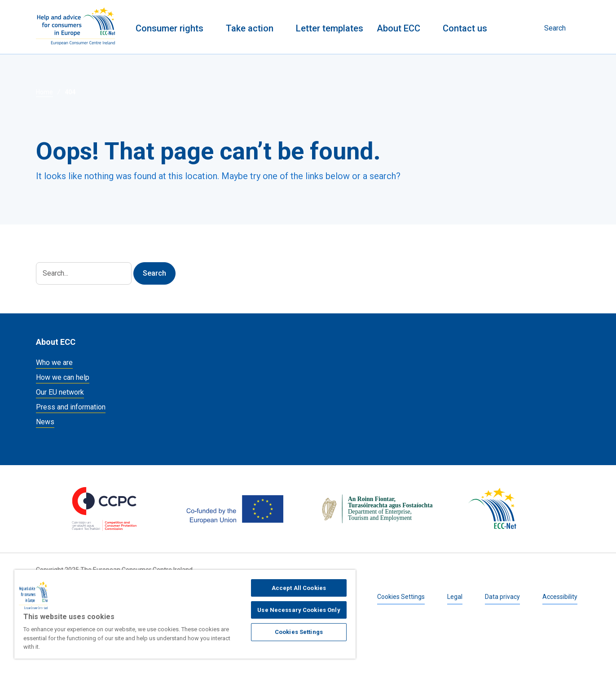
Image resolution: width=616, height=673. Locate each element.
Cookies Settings (401, 597)
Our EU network (60, 392)
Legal (455, 597)
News (45, 422)
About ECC (398, 28)
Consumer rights (169, 28)
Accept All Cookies (299, 588)
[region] (185, 614)
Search (555, 28)
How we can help (63, 377)
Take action (250, 28)
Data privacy (502, 597)
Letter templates (330, 28)
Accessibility (560, 597)
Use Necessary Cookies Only (299, 610)
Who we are (54, 363)
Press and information (71, 407)
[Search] (84, 273)
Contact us (465, 28)
